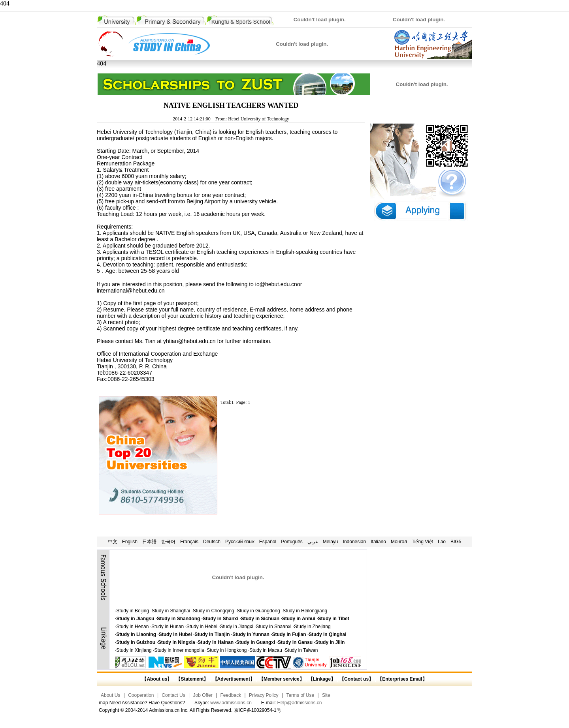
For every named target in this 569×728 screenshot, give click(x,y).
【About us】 (157, 679)
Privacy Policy (264, 695)
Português (292, 542)
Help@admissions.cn (300, 703)
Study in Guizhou (136, 642)
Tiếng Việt (422, 542)
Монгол (399, 542)
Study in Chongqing (214, 611)
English (130, 542)
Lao (442, 542)
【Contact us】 (356, 679)
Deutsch (212, 542)
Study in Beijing (133, 611)
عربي (313, 542)
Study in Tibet (334, 619)
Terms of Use (300, 695)
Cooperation (141, 695)
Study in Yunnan (251, 634)
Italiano (378, 542)
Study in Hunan (168, 627)
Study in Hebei (202, 627)
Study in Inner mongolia (179, 650)
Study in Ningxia (177, 642)
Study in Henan (132, 627)
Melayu (331, 542)
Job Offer (203, 695)
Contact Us (173, 695)
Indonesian (355, 542)
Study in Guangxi (256, 642)
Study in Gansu (295, 642)
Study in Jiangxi (237, 627)
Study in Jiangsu (135, 619)
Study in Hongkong (227, 650)
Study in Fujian (289, 634)
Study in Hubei (175, 634)
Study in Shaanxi (273, 627)
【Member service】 (282, 679)
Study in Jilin (330, 642)
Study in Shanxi (220, 619)
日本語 (149, 542)
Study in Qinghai (327, 634)
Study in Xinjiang (134, 650)
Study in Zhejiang (312, 627)
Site (326, 695)
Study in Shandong (178, 619)
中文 (113, 542)
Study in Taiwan (301, 650)
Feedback (231, 695)
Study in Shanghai (171, 611)
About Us (110, 695)
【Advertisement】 (234, 679)
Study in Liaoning (136, 634)
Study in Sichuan (260, 619)
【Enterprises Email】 (402, 679)
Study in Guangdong (258, 611)
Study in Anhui (299, 619)
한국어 (168, 542)
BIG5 (456, 542)
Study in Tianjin (212, 634)
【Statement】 (192, 679)
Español (268, 542)
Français (189, 542)
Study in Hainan (216, 642)
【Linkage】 (322, 679)
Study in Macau (266, 650)
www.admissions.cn (231, 703)
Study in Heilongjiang (305, 611)
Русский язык (240, 542)
